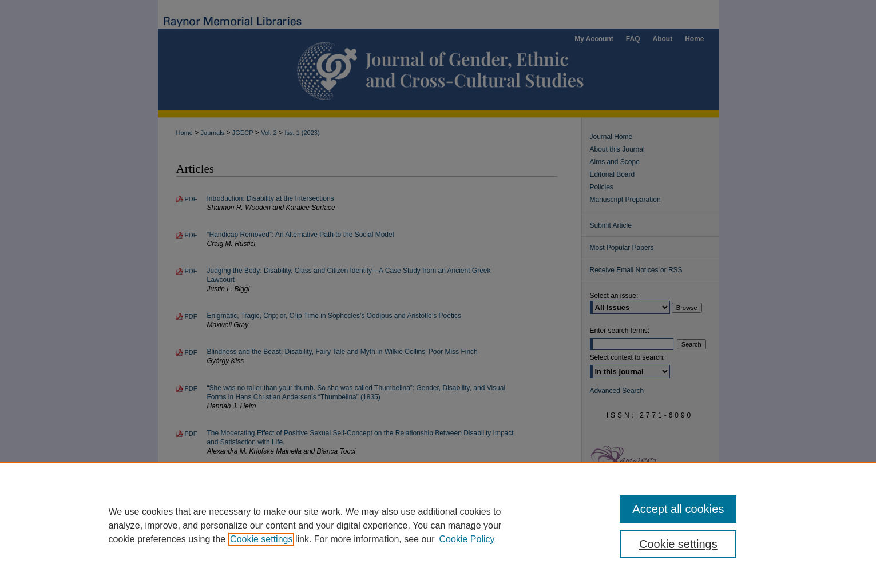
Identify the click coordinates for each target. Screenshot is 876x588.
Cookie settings (261, 539)
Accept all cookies (678, 509)
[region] (438, 525)
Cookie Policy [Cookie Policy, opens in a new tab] (467, 539)
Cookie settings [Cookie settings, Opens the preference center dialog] (678, 544)
